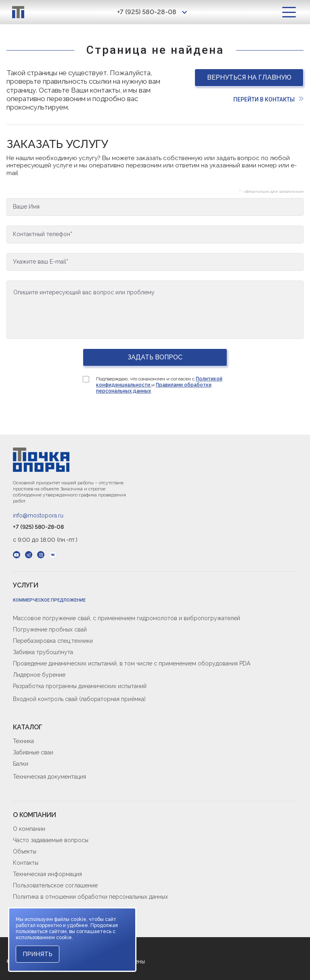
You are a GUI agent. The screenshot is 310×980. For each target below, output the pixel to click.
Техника (23, 741)
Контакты (26, 863)
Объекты (25, 851)
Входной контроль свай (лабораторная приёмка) (79, 699)
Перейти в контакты (268, 99)
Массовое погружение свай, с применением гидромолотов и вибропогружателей (127, 618)
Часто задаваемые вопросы (51, 840)
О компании (29, 829)
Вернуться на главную (249, 77)
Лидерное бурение (39, 675)
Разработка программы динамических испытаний (80, 686)
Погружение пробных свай (50, 629)
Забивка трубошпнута (43, 652)
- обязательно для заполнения (271, 191)
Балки (21, 764)
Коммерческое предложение (49, 600)
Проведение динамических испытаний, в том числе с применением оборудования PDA (132, 663)
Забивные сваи (33, 752)
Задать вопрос (155, 357)
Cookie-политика (36, 910)
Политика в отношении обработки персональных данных (90, 897)
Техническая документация (49, 777)
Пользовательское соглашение (55, 885)
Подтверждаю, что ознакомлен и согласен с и (159, 385)
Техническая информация (47, 874)
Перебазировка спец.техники (53, 641)
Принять (38, 954)
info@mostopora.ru (38, 515)
